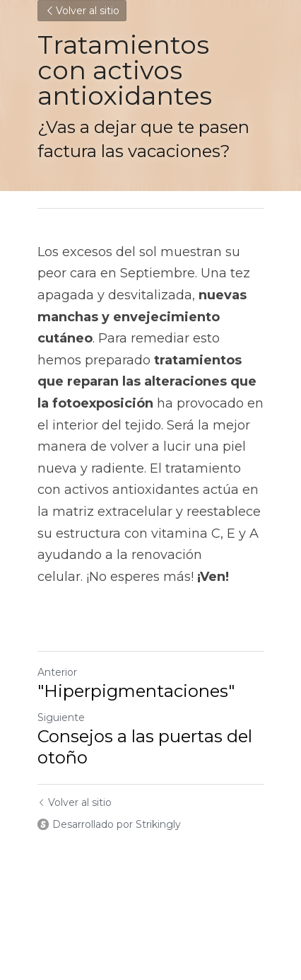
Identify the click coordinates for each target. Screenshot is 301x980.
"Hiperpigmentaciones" (136, 691)
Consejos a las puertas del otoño (145, 747)
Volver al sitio (82, 11)
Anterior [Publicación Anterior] (57, 672)
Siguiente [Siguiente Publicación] (61, 717)
